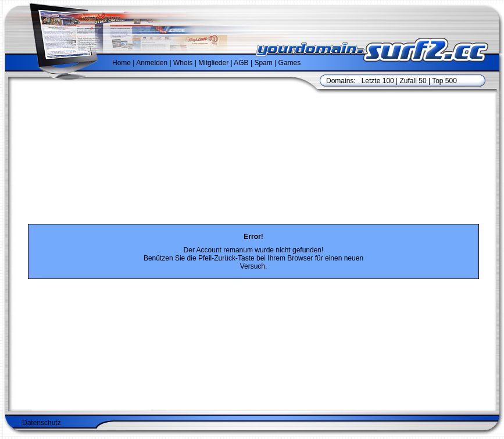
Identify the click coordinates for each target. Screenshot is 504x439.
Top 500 (444, 81)
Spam (263, 63)
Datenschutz (42, 423)
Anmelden (152, 63)
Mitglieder (213, 63)
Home (121, 63)
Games (290, 63)
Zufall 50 (413, 81)
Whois (183, 63)
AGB (241, 63)
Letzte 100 (378, 81)
